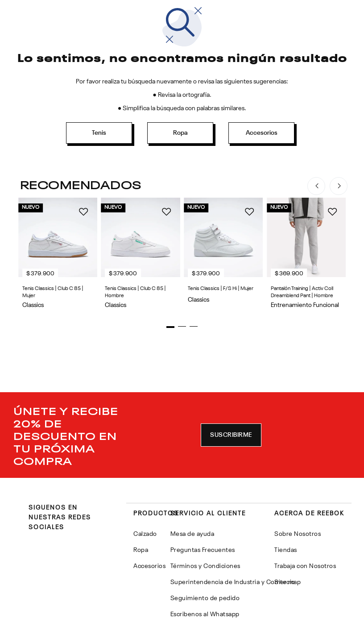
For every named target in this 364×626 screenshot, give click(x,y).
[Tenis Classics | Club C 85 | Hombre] (265, 286)
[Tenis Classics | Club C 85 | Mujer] (99, 286)
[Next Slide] (339, 186)
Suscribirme (231, 493)
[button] (159, 386)
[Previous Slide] (316, 186)
